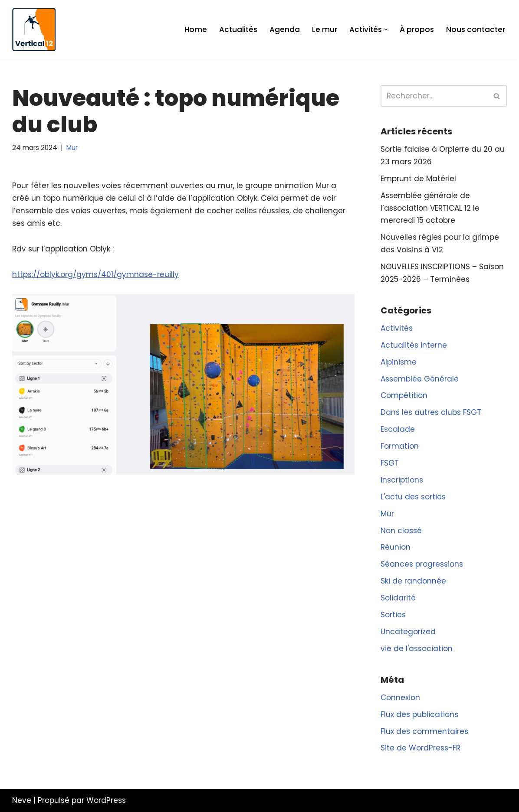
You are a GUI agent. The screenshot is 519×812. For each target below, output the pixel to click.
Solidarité (398, 598)
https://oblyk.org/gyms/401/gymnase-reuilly (95, 274)
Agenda (285, 29)
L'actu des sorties (413, 497)
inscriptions (402, 480)
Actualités (238, 29)
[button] (386, 30)
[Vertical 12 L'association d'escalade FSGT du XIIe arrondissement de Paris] (34, 29)
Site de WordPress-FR (420, 748)
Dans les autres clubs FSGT (431, 412)
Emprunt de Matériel (418, 179)
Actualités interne (414, 345)
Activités (397, 328)
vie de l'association (417, 649)
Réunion (396, 547)
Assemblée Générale (420, 379)
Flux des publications (419, 714)
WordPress (106, 800)
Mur (72, 148)
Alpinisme (399, 362)
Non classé (401, 531)
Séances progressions (422, 564)
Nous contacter (476, 29)
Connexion (400, 698)
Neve (22, 800)
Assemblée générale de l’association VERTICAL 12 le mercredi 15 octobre (430, 208)
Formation (400, 446)
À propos (417, 29)
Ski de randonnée (413, 581)
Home (196, 29)
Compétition (404, 395)
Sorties (393, 615)
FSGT (390, 463)
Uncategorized (408, 632)
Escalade (398, 429)
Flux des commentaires (424, 731)
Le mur (325, 29)
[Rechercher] (434, 96)
